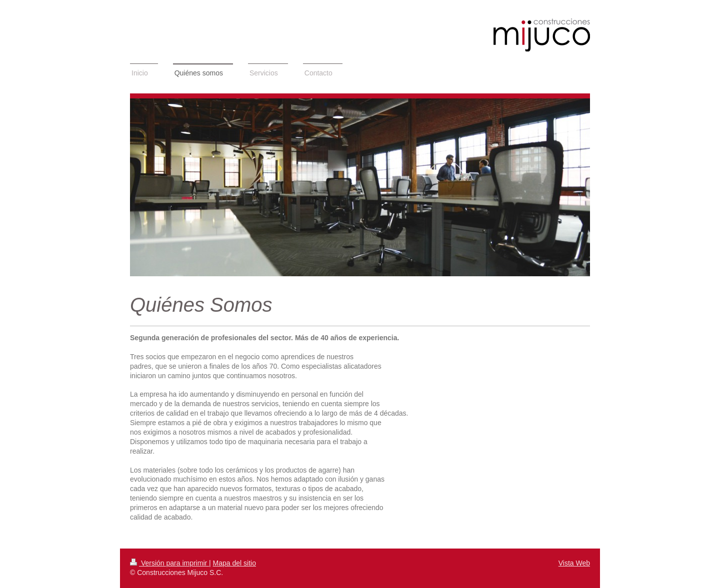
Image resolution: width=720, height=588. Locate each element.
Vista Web (574, 563)
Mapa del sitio (234, 563)
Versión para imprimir (169, 563)
